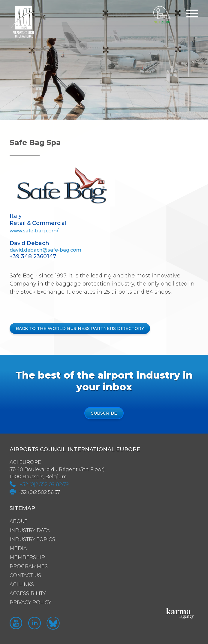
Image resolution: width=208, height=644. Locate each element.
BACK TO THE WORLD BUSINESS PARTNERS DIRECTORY (80, 328)
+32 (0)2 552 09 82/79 (44, 484)
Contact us (25, 575)
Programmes (29, 566)
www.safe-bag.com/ (34, 231)
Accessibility (28, 593)
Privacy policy (30, 602)
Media (18, 548)
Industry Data (30, 530)
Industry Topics (32, 539)
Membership (27, 557)
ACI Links (22, 584)
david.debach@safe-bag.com (45, 250)
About (18, 521)
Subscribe (104, 413)
